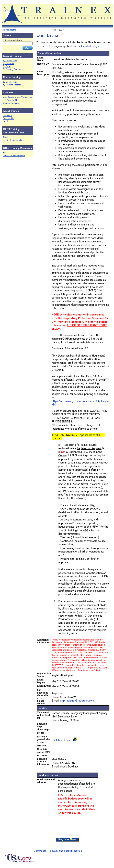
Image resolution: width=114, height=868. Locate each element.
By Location (8, 63)
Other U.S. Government (14, 156)
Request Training (11, 103)
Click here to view (62, 740)
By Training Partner (12, 69)
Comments (40, 851)
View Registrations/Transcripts (17, 97)
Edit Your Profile (10, 100)
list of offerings (90, 46)
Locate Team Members (14, 140)
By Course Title (10, 61)
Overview (7, 116)
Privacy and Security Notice (66, 851)
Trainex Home (9, 30)
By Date (7, 66)
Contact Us (8, 118)
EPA (4, 153)
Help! (5, 121)
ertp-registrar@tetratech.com (77, 700)
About (6, 137)
